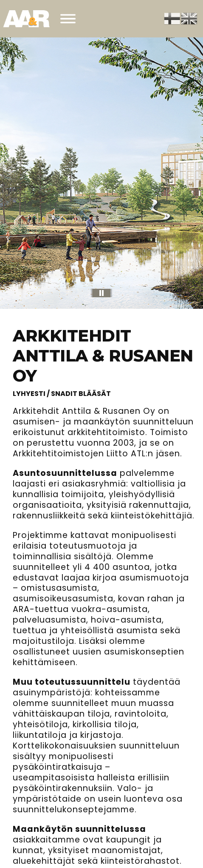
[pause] (101, 293)
